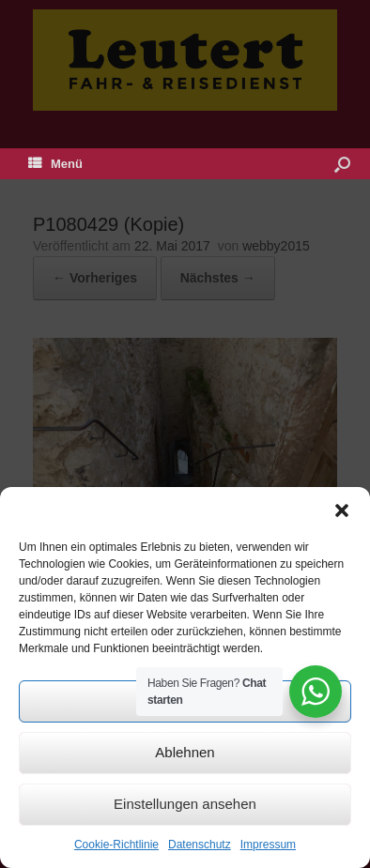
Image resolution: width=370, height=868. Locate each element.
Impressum (268, 845)
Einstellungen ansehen (185, 804)
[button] (342, 510)
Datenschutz (200, 845)
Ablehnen (185, 752)
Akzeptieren (185, 700)
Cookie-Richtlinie (116, 845)
